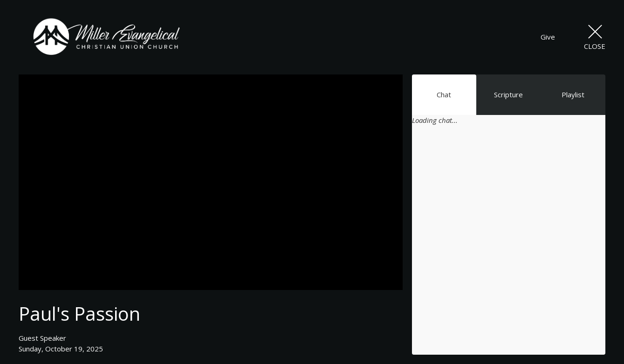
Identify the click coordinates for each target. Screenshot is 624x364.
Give (548, 37)
